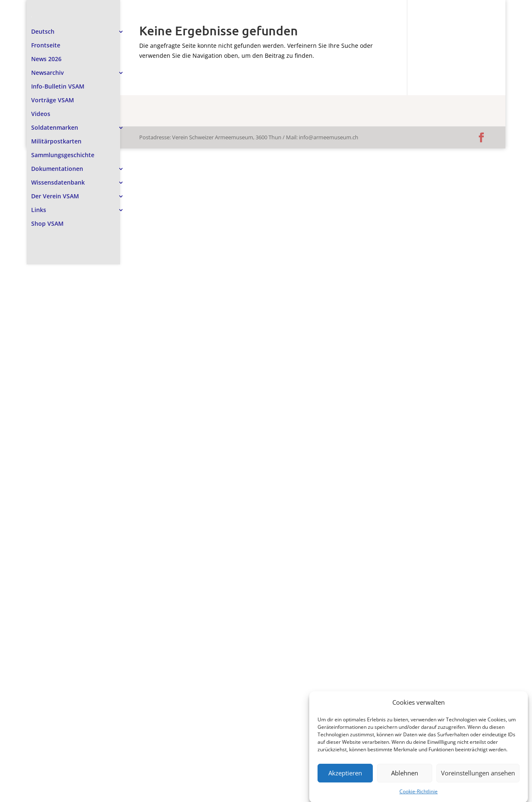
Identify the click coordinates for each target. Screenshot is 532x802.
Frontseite (46, 34)
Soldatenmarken (55, 116)
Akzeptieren (345, 782)
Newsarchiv (47, 61)
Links (39, 198)
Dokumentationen (57, 157)
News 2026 (46, 47)
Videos (41, 102)
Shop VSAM (47, 212)
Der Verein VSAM (55, 185)
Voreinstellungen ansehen (478, 782)
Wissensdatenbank (58, 171)
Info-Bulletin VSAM (58, 75)
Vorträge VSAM (53, 89)
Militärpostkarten (56, 130)
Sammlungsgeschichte (63, 143)
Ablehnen (405, 782)
